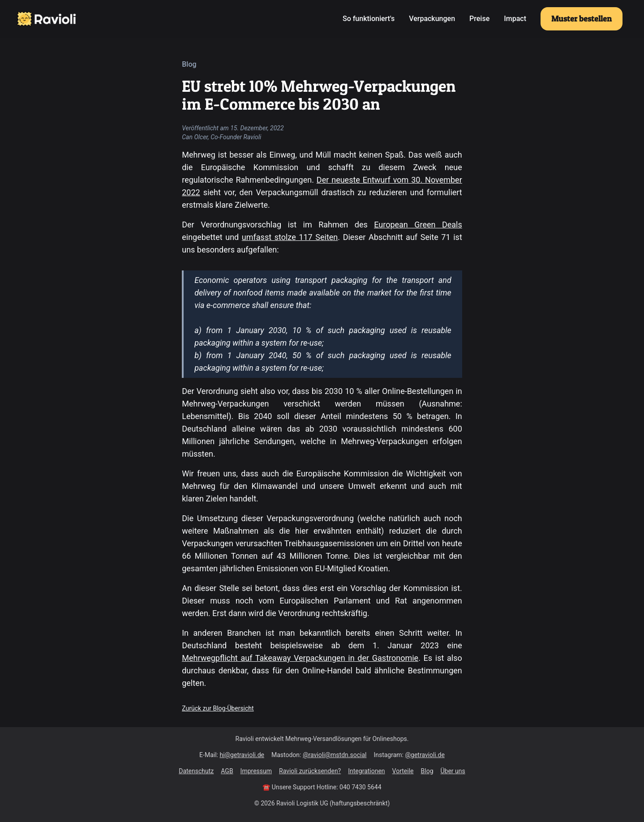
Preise (479, 19)
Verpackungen (432, 19)
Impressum (256, 771)
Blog (427, 771)
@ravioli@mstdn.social (335, 755)
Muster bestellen (582, 19)
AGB (227, 771)
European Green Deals (418, 225)
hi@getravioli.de (242, 755)
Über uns (453, 771)
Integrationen (366, 771)
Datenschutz (196, 771)
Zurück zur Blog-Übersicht (218, 708)
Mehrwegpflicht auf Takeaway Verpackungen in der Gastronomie (300, 658)
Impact (515, 19)
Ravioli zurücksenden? (310, 771)
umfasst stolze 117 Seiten (290, 237)
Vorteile (403, 771)
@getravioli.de (425, 755)
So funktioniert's (369, 19)
